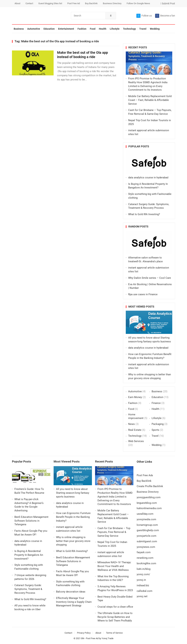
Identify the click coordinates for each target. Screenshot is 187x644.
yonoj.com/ (143, 574)
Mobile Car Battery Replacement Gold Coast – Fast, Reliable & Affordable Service (150, 100)
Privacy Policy (84, 633)
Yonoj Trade (108, 638)
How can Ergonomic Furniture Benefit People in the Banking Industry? (73, 517)
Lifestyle (115, 29)
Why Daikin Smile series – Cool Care (150, 278)
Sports (155, 430)
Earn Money (135, 397)
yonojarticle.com (146, 536)
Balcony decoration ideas (71, 592)
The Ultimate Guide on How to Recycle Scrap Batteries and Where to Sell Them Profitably (115, 617)
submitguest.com (147, 541)
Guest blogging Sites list (50, 3)
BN (83, 638)
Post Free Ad (74, 3)
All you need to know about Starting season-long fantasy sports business (73, 493)
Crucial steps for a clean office (115, 607)
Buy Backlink (91, 3)
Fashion (82, 29)
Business (19, 29)
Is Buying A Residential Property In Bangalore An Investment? (29, 555)
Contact (29, 3)
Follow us (144, 16)
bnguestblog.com (147, 503)
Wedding (155, 29)
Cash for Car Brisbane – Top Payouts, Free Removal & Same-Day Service (114, 532)
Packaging (158, 424)
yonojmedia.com (146, 519)
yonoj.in (141, 580)
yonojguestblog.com (149, 497)
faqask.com (144, 552)
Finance (156, 403)
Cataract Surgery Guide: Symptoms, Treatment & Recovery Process (28, 589)
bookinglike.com (146, 563)
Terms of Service (114, 633)
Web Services (136, 441)
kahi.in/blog (144, 569)
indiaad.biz (143, 585)
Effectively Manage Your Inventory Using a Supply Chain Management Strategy (74, 602)
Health (103, 29)
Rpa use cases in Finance (143, 294)
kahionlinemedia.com (149, 508)
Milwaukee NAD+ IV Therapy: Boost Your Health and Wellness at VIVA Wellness (114, 566)
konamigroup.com (147, 525)
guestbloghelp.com (148, 530)
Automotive (34, 29)
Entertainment (66, 29)
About (17, 3)
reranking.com (145, 558)
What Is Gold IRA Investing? (144, 214)
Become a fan (165, 16)
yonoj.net (142, 596)
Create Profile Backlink (150, 486)
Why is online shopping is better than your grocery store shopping (73, 541)
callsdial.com (144, 591)
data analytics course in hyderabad (148, 178)
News (131, 424)
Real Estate (135, 430)
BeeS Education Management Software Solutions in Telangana (31, 521)
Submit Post (168, 3)
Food (93, 29)
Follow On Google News (138, 3)
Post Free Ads (145, 475)
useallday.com (145, 514)
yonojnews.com (146, 547)
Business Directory (112, 3)
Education (49, 29)
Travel (143, 29)
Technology (129, 29)
